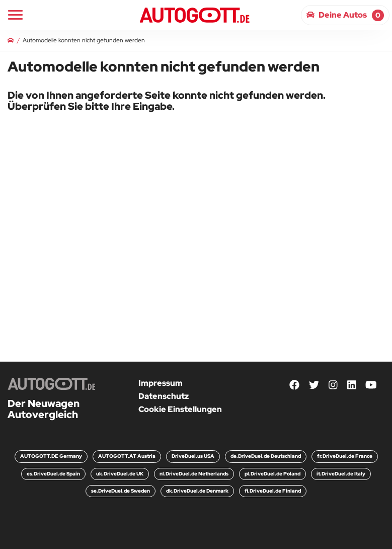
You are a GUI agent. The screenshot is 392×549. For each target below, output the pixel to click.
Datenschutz (164, 396)
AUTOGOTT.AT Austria (127, 456)
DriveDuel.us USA (193, 456)
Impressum (161, 383)
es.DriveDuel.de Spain (53, 474)
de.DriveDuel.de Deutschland (266, 456)
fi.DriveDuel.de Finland (273, 491)
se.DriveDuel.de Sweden (121, 491)
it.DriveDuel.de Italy (341, 474)
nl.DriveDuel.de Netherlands (194, 474)
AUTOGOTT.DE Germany (51, 456)
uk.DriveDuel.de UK (120, 474)
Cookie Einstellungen (180, 409)
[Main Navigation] (15, 15)
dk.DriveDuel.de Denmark (197, 491)
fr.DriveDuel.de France (345, 456)
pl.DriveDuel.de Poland (272, 474)
